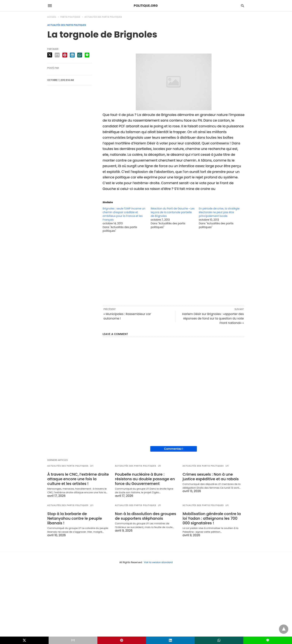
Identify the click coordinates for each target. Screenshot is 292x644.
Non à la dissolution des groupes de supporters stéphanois (145, 516)
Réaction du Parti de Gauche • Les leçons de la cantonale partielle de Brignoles (173, 212)
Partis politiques (70, 17)
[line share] (87, 55)
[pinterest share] (65, 55)
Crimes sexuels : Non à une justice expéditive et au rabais (211, 477)
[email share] (57, 55)
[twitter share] (50, 55)
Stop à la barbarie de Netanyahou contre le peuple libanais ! (75, 518)
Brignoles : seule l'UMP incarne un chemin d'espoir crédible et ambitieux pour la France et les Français (124, 214)
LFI (92, 466)
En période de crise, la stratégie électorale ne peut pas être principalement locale (219, 212)
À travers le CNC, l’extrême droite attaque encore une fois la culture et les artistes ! (78, 479)
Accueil (52, 17)
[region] (174, 269)
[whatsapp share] (80, 55)
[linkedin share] (72, 55)
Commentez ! (174, 449)
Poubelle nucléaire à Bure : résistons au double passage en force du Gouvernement (145, 479)
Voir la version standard (158, 562)
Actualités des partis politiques (103, 17)
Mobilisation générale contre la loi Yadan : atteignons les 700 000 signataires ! (212, 518)
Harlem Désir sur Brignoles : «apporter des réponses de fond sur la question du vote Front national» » (213, 318)
